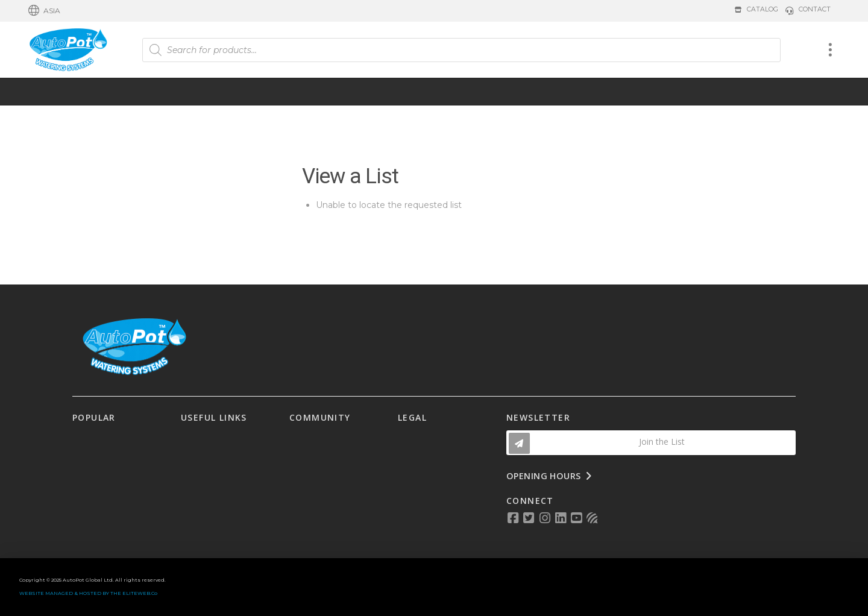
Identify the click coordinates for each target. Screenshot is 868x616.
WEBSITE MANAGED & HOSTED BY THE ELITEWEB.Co (88, 593)
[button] (44, 11)
